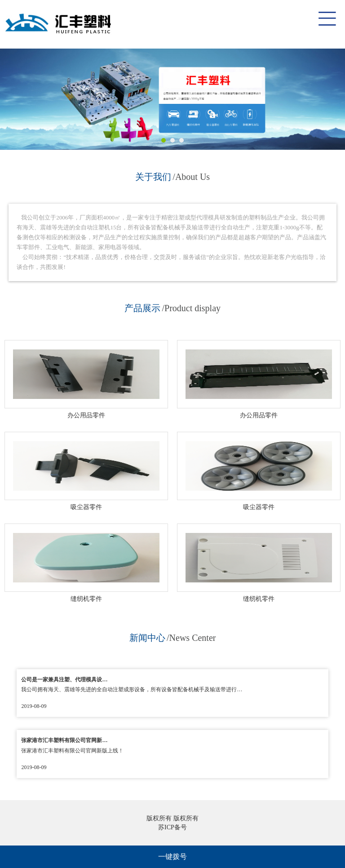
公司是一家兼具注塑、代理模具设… (64, 680)
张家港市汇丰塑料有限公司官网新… (64, 740)
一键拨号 (172, 857)
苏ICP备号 (172, 827)
